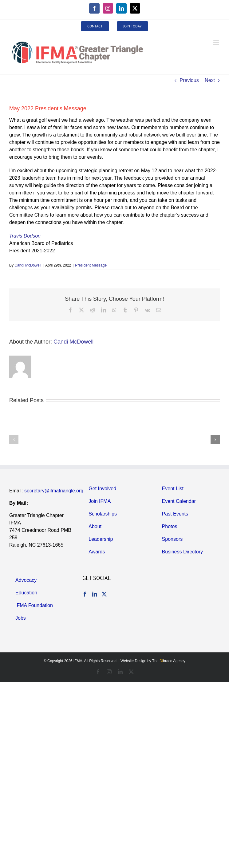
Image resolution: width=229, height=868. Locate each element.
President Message (91, 265)
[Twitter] (104, 594)
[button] (14, 440)
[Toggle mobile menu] (217, 43)
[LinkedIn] (95, 594)
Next (210, 80)
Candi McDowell (28, 265)
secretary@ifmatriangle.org (54, 491)
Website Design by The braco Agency (153, 661)
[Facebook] (85, 594)
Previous (189, 80)
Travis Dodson (25, 236)
